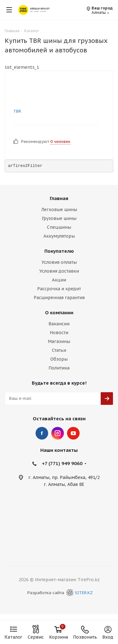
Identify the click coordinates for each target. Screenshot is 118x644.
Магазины (59, 341)
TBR (17, 111)
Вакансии (59, 324)
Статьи (59, 350)
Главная (59, 198)
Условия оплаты (59, 262)
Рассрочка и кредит (59, 289)
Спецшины (59, 227)
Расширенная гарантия (59, 298)
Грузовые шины (59, 218)
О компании (59, 313)
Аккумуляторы (59, 236)
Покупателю (59, 251)
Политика (59, 368)
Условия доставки (59, 271)
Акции (59, 280)
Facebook (42, 433)
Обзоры (59, 359)
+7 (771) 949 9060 (62, 463)
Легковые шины (59, 210)
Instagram (58, 433)
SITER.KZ (79, 593)
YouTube (73, 433)
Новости (59, 333)
